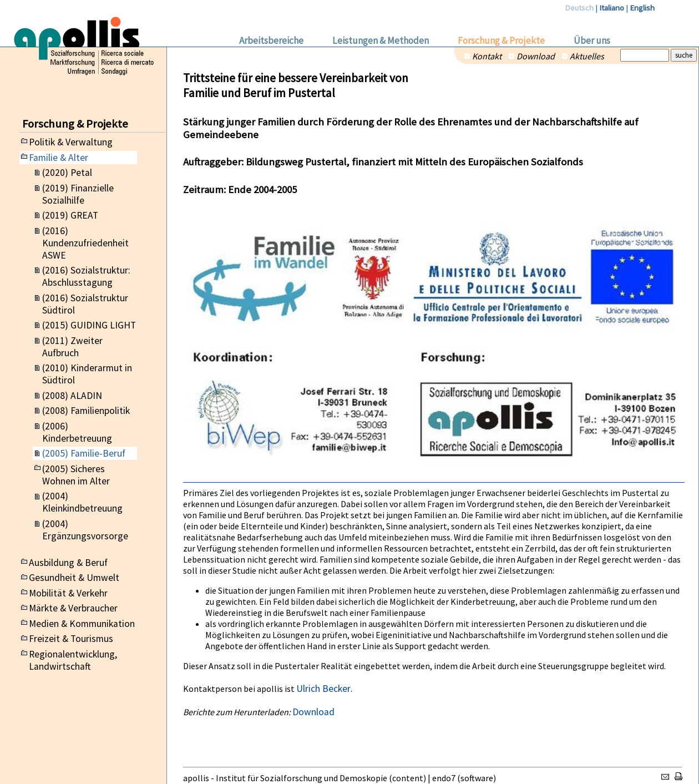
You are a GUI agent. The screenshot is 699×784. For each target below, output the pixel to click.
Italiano (612, 8)
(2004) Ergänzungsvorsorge (85, 530)
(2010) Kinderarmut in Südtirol (87, 374)
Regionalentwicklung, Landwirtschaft (73, 660)
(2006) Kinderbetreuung (77, 432)
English (642, 8)
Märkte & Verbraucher (73, 608)
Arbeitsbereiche (271, 41)
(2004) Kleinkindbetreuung (82, 502)
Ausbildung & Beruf (68, 563)
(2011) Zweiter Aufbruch (72, 347)
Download (536, 56)
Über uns (592, 41)
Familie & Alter (59, 158)
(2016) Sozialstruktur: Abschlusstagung (86, 276)
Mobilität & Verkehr (68, 593)
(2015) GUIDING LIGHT (89, 325)
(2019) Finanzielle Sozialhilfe (78, 194)
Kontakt (487, 56)
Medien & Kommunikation (82, 624)
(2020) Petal (67, 173)
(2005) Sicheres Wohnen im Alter (76, 475)
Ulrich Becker (323, 689)
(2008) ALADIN (72, 396)
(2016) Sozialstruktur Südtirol (85, 304)
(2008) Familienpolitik (86, 411)
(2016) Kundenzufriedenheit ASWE (85, 243)
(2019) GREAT (70, 215)
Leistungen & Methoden (381, 41)
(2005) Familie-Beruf (84, 453)
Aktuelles (587, 56)
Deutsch (579, 8)
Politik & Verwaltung (71, 142)
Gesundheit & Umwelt (74, 578)
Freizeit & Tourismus (71, 639)
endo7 (444, 778)
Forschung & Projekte (501, 41)
